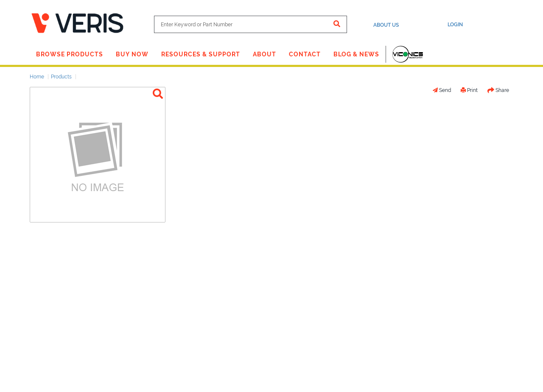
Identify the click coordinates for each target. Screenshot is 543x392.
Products (61, 77)
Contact (305, 54)
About (265, 54)
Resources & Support (201, 54)
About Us (386, 25)
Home (37, 77)
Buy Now (132, 54)
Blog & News (356, 54)
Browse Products (70, 54)
